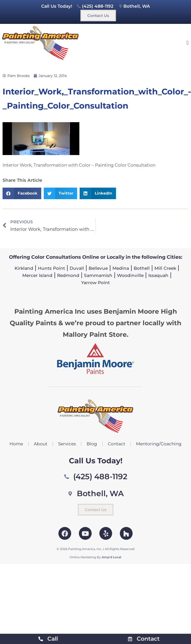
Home (16, 444)
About (41, 444)
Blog (92, 444)
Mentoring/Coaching (159, 444)
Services (67, 444)
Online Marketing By (95, 557)
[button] (188, 43)
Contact (116, 444)
